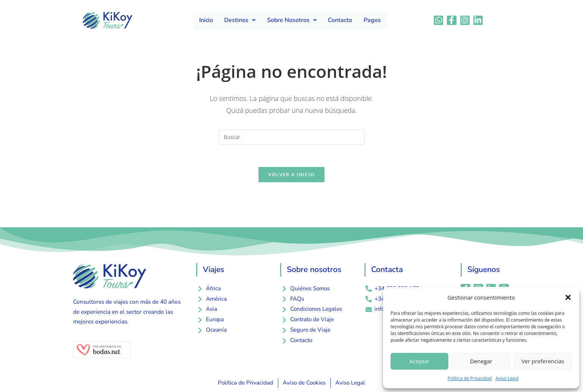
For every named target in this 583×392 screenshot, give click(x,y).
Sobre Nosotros (292, 20)
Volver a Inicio (291, 175)
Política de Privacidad (470, 378)
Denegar (481, 361)
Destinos (240, 20)
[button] (568, 297)
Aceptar (420, 361)
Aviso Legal (507, 378)
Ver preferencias (543, 361)
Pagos (372, 20)
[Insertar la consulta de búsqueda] (292, 137)
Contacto (340, 20)
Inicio (206, 20)
